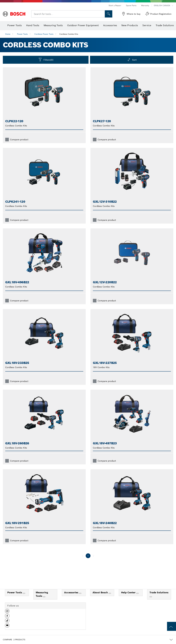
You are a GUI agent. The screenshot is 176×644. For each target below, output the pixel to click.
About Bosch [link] (101, 592)
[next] (93, 556)
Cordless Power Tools (44, 34)
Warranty (145, 5)
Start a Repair (115, 5)
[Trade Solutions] (151, 597)
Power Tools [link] (15, 592)
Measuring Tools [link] (42, 594)
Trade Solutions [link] (159, 592)
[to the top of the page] (172, 626)
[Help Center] (137, 593)
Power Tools (22, 34)
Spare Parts (131, 5)
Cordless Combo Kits (69, 34)
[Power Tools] (24, 593)
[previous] (83, 556)
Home (8, 34)
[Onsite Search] (109, 14)
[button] (7, 612)
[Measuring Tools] (44, 597)
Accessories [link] (72, 592)
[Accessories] (80, 593)
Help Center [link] (129, 592)
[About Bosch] (110, 593)
